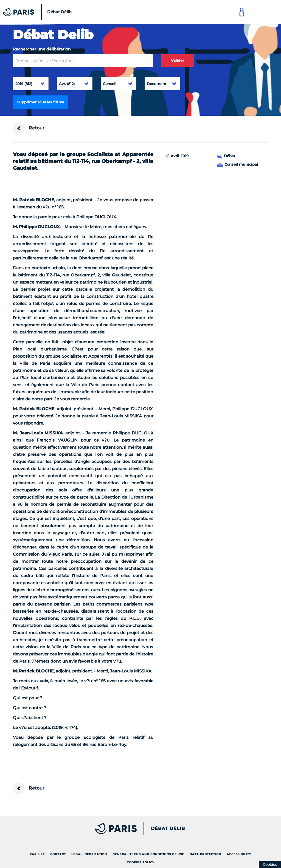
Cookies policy (141, 862)
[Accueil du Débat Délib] (39, 12)
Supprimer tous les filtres (40, 102)
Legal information (89, 854)
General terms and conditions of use (148, 854)
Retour (29, 128)
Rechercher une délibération (42, 49)
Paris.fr (37, 854)
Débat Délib (168, 829)
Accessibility (239, 854)
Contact (58, 854)
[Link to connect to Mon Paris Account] (242, 12)
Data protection (205, 854)
